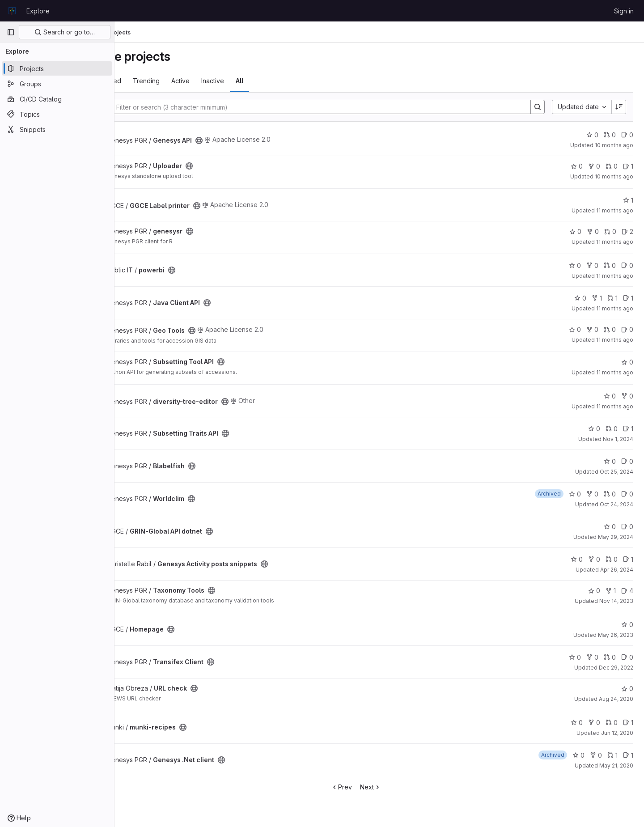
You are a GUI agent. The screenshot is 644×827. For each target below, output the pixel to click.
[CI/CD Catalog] (57, 99)
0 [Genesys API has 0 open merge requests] (610, 135)
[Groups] (57, 84)
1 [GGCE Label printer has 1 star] (628, 200)
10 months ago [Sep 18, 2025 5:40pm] (614, 145)
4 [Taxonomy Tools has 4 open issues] (627, 591)
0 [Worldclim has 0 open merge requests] (610, 494)
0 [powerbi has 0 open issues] (627, 265)
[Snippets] (57, 129)
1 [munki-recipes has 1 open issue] (628, 723)
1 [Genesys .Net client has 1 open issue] (628, 755)
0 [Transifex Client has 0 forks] (592, 657)
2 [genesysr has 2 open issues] (627, 231)
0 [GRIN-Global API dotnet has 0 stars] (610, 527)
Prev (365, 787)
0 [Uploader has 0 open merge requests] (612, 166)
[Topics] (57, 114)
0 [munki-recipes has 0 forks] (594, 723)
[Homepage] (12, 11)
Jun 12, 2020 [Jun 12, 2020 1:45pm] (617, 733)
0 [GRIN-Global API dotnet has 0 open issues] (627, 527)
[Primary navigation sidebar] (11, 32)
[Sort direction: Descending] (619, 107)
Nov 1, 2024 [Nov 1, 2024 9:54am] (618, 439)
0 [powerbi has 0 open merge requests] (610, 265)
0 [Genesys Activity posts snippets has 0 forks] (594, 559)
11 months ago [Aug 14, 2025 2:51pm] (615, 276)
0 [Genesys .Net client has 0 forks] (596, 755)
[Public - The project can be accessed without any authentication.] (246, 140)
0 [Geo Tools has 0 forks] (592, 329)
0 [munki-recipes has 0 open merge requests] (612, 723)
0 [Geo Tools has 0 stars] (575, 329)
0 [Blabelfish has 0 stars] (610, 461)
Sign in (624, 11)
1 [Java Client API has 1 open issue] (628, 298)
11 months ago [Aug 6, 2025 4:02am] (615, 406)
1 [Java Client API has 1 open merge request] (612, 298)
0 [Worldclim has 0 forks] (592, 494)
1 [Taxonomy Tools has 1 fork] (611, 591)
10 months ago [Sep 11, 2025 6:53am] (614, 176)
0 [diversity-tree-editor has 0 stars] (610, 396)
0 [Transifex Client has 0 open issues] (627, 657)
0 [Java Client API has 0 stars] (580, 298)
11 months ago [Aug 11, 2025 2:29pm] (615, 308)
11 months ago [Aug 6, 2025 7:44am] (615, 340)
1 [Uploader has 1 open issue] (628, 166)
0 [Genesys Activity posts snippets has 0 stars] (577, 559)
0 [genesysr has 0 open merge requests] (610, 231)
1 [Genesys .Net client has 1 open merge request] (612, 755)
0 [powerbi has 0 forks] (592, 265)
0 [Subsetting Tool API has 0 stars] (627, 362)
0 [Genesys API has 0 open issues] (627, 135)
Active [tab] (227, 81)
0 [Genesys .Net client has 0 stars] (578, 755)
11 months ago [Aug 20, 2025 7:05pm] (615, 210)
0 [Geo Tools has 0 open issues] (627, 329)
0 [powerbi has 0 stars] (575, 265)
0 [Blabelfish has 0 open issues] (627, 461)
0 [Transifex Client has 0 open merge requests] (610, 657)
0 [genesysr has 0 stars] (575, 231)
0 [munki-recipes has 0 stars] (577, 723)
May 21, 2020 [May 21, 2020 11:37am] (616, 766)
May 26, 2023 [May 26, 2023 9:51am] (616, 635)
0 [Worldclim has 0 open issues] (627, 494)
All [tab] (286, 81)
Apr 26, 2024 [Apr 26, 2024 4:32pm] (617, 570)
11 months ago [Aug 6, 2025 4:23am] (615, 372)
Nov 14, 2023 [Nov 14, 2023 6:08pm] (616, 601)
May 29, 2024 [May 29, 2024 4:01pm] (616, 537)
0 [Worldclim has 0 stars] (575, 494)
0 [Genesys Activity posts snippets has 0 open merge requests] (612, 559)
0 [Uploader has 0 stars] (577, 166)
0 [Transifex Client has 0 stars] (575, 657)
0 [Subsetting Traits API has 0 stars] (594, 429)
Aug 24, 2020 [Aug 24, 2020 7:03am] (616, 699)
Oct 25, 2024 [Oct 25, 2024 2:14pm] (616, 472)
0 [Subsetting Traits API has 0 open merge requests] (612, 429)
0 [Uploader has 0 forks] (594, 166)
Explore (38, 11)
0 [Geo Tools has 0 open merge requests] (610, 329)
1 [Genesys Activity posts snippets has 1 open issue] (628, 559)
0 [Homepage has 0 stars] (627, 625)
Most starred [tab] (150, 81)
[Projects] (57, 68)
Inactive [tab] (260, 81)
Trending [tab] (193, 81)
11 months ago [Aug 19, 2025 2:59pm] (615, 242)
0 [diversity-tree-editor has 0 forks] (627, 396)
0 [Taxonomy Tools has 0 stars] (594, 591)
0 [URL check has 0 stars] (627, 689)
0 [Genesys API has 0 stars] (592, 135)
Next (394, 787)
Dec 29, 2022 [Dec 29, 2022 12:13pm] (616, 668)
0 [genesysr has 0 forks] (593, 231)
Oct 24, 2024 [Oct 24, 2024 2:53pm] (616, 504)
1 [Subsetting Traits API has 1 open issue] (628, 429)
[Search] (340, 107)
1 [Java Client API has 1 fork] (597, 298)
